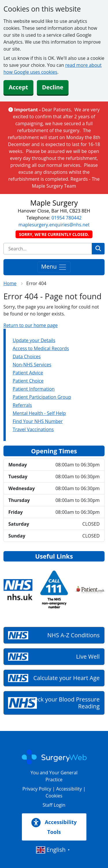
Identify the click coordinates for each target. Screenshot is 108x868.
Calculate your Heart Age (67, 678)
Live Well (88, 656)
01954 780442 (67, 218)
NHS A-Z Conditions (73, 635)
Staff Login (54, 805)
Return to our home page (31, 325)
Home (10, 283)
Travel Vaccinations (33, 429)
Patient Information (34, 389)
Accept (18, 87)
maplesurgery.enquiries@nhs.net (54, 225)
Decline (53, 87)
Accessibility (69, 789)
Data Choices (27, 357)
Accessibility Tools (54, 827)
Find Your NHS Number (38, 421)
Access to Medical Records (41, 348)
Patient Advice (28, 373)
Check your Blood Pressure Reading (64, 703)
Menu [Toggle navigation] (54, 267)
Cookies (54, 796)
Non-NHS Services (32, 365)
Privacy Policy (37, 789)
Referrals (22, 405)
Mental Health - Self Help (39, 413)
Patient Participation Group (42, 397)
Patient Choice (28, 381)
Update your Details (34, 340)
